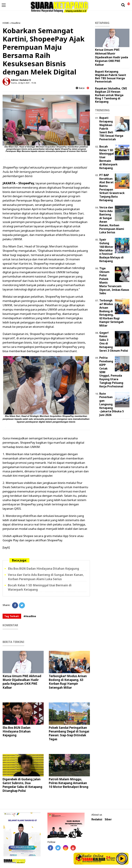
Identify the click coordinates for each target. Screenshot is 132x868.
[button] (129, 2)
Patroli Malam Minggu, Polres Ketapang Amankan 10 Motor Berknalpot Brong (69, 783)
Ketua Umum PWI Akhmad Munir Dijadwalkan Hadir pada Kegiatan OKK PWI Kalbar (22, 682)
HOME (6, 23)
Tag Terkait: (12, 616)
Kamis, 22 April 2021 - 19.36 (24, 83)
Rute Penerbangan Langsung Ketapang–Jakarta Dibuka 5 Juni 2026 (112, 404)
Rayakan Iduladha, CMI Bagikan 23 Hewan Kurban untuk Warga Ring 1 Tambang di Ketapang (111, 95)
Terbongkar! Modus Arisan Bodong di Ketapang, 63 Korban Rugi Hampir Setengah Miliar (68, 682)
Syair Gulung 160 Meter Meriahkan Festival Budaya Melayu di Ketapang (111, 250)
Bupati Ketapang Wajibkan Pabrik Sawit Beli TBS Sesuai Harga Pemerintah (111, 77)
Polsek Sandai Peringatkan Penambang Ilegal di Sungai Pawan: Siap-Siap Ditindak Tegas (69, 733)
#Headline (30, 616)
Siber (108, 819)
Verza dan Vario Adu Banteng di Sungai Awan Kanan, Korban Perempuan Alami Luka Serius (112, 220)
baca (80, 88)
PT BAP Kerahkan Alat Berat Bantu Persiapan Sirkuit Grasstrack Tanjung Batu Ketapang (112, 188)
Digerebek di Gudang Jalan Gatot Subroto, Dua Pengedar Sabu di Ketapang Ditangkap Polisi (22, 785)
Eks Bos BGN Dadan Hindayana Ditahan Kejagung (43, 569)
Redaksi (97, 819)
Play (122, 859)
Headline (16, 23)
